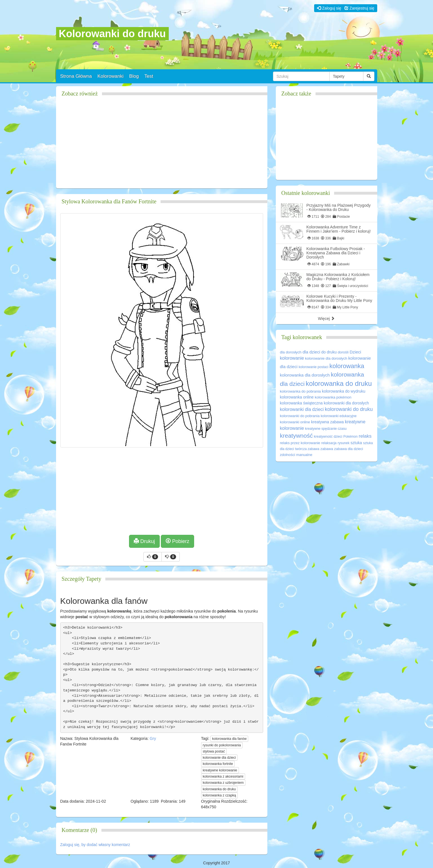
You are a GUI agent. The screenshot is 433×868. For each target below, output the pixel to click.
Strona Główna (76, 76)
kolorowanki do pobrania (300, 416)
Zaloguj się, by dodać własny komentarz (95, 845)
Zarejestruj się (359, 8)
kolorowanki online (295, 422)
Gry (153, 738)
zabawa (327, 449)
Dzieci (355, 352)
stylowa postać (214, 751)
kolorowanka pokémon (333, 397)
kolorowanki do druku (349, 409)
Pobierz (177, 541)
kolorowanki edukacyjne (338, 416)
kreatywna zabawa (327, 422)
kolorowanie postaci (313, 367)
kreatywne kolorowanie (220, 770)
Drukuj (144, 541)
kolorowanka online (297, 397)
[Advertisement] (162, 145)
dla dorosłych (291, 352)
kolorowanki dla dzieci (302, 409)
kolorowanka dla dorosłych (305, 375)
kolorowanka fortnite (218, 764)
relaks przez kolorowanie (300, 443)
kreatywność (297, 436)
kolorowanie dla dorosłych (326, 358)
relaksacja (329, 443)
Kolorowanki (111, 76)
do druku (329, 352)
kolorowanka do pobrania (300, 391)
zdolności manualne (296, 455)
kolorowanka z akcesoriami (223, 776)
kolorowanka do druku (219, 789)
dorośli (343, 352)
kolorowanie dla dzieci (219, 758)
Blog (134, 76)
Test (149, 76)
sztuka (356, 443)
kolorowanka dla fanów (229, 739)
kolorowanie (292, 358)
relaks (365, 436)
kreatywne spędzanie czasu (326, 429)
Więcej (327, 319)
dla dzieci (311, 352)
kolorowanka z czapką (219, 795)
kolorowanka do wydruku (344, 391)
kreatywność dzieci (328, 437)
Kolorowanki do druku (112, 34)
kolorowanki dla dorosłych (346, 403)
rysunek (343, 443)
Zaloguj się (329, 8)
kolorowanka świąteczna (301, 403)
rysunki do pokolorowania (222, 745)
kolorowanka (347, 366)
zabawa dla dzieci (349, 449)
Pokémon (351, 437)
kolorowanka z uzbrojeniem (223, 783)
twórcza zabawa (307, 449)
